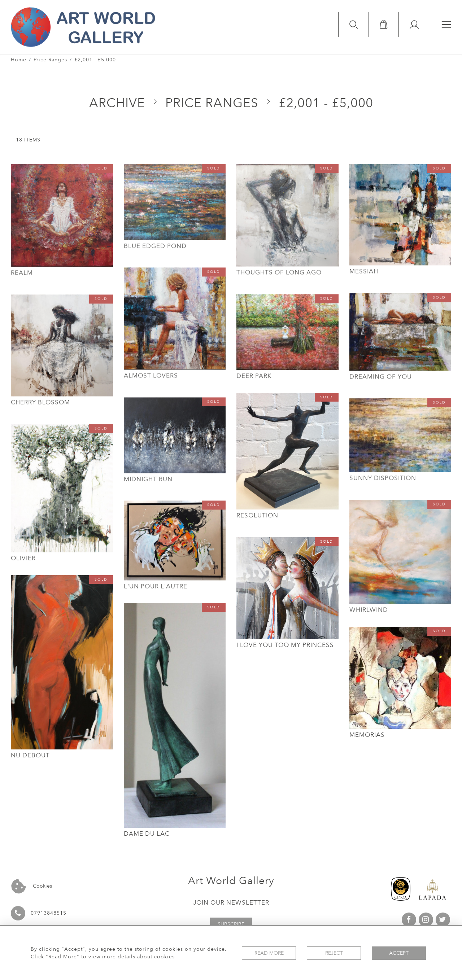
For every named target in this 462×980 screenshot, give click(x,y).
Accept (399, 953)
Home (19, 60)
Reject (334, 953)
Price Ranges (50, 60)
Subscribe (231, 924)
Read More (269, 953)
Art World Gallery (231, 881)
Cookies (32, 886)
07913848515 (49, 913)
